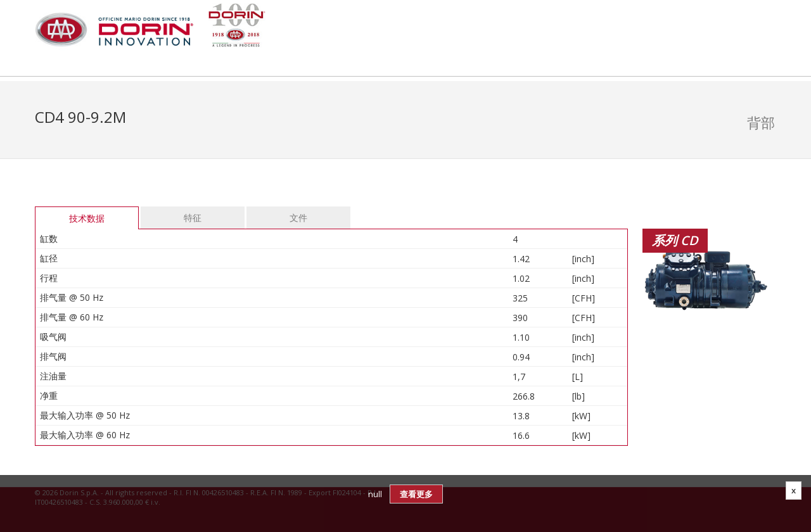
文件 (298, 218)
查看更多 (416, 494)
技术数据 (87, 218)
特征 (193, 218)
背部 (761, 122)
